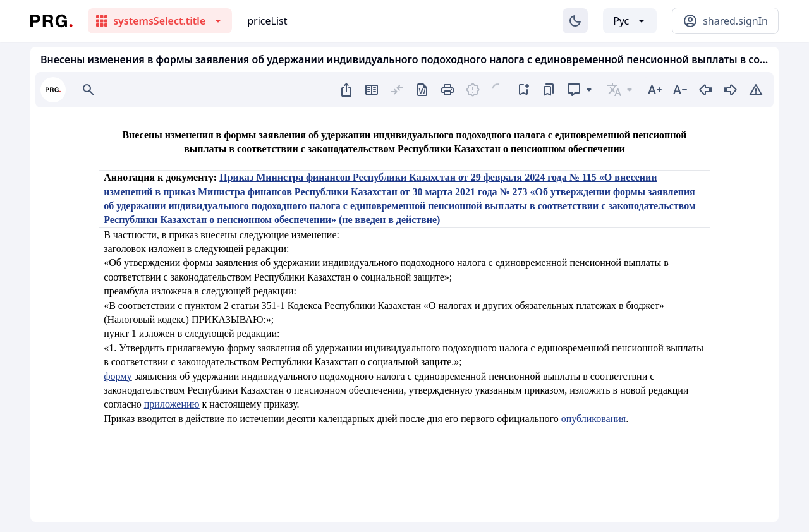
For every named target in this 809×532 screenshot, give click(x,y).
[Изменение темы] (575, 21)
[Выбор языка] (630, 21)
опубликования (594, 419)
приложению (172, 404)
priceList (267, 21)
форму (118, 376)
